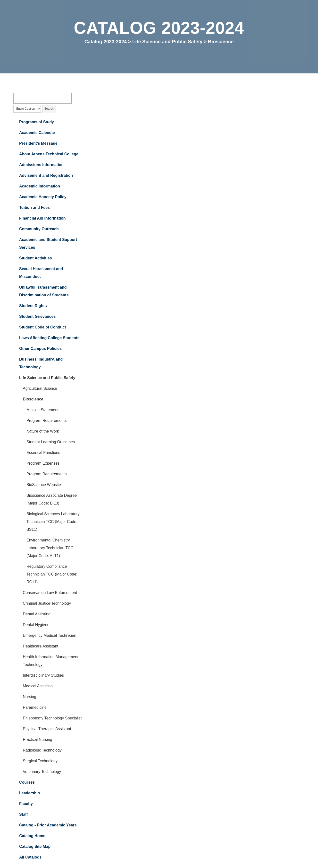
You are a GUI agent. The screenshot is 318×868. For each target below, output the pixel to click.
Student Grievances (37, 317)
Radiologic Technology (42, 751)
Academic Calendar (37, 133)
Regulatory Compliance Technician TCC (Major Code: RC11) (52, 575)
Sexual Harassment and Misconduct (41, 273)
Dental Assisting (37, 615)
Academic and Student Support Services (48, 244)
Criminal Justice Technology (47, 604)
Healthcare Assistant (41, 647)
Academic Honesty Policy (43, 197)
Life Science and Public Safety (167, 42)
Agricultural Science (40, 389)
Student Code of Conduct (43, 328)
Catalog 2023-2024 (106, 42)
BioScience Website (44, 485)
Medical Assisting (38, 686)
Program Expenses (43, 464)
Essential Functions (43, 453)
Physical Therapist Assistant (47, 729)
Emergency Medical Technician (50, 636)
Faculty (26, 804)
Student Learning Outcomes (51, 442)
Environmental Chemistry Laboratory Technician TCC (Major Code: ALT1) (50, 548)
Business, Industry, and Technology (41, 364)
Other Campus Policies (40, 349)
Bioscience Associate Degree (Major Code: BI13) (52, 500)
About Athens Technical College (49, 155)
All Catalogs (30, 858)
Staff (24, 815)
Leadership (29, 793)
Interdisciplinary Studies (43, 676)
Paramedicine (35, 708)
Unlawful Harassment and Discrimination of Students (44, 292)
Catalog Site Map (35, 847)
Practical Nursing (38, 740)
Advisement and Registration (46, 176)
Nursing (29, 697)
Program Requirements (46, 421)
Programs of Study (37, 122)
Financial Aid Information (42, 219)
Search (49, 109)
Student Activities (36, 259)
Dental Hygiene (36, 625)
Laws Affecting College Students (49, 338)
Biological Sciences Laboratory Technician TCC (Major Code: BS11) (53, 522)
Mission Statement (42, 410)
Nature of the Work (43, 432)
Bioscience (33, 400)
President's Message (38, 144)
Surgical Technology (40, 761)
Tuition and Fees (34, 208)
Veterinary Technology (42, 772)
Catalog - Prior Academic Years (48, 826)
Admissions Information (41, 165)
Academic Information (40, 187)
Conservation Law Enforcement (50, 593)
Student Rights (33, 306)
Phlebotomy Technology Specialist (52, 719)
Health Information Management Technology (51, 661)
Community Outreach (39, 229)
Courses (27, 783)
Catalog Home (32, 836)
